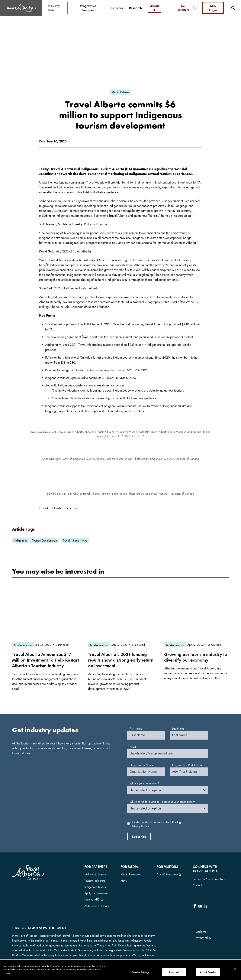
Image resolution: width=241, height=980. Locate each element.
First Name (136, 729)
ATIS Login (213, 8)
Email (133, 747)
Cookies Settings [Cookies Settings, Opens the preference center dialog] (140, 972)
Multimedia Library (95, 874)
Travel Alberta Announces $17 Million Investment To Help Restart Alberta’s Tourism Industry (45, 660)
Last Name (178, 729)
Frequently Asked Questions (209, 879)
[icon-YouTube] (200, 903)
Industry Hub (54, 8)
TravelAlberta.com (167, 874)
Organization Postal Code (187, 765)
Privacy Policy (203, 932)
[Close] (235, 969)
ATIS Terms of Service (97, 899)
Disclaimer (201, 926)
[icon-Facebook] (195, 903)
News (124, 879)
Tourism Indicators (95, 879)
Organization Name (141, 765)
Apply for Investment (96, 889)
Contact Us (199, 884)
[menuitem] (88, 8)
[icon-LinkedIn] (205, 903)
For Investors (187, 8)
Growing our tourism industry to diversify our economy (196, 657)
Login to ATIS (92, 894)
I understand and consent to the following (156, 824)
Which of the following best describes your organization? (162, 802)
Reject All (174, 972)
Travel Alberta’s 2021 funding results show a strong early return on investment (121, 660)
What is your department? (144, 783)
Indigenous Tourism (95, 884)
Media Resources (131, 874)
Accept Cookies (208, 972)
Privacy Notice (140, 826)
